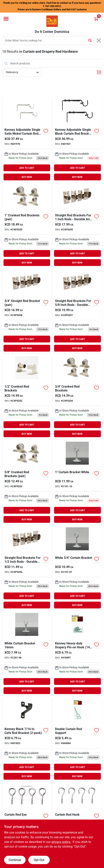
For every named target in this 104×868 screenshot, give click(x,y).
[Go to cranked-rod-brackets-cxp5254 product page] (77, 396)
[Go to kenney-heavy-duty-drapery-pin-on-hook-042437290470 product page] (77, 653)
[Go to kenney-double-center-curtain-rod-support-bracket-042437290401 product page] (77, 739)
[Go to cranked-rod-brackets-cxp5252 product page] (27, 396)
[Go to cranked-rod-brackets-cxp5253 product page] (27, 482)
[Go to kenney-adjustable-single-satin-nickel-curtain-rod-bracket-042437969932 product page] (27, 140)
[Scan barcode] (99, 40)
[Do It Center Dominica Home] (52, 21)
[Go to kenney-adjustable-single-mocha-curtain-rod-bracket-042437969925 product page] (77, 140)
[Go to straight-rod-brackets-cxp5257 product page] (77, 311)
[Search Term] (48, 40)
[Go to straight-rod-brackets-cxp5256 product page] (27, 568)
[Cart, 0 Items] (96, 19)
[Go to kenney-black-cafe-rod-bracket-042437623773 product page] (27, 739)
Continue (15, 860)
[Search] (90, 40)
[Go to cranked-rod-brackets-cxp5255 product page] (27, 225)
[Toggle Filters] (99, 72)
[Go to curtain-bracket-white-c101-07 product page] (77, 568)
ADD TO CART (27, 168)
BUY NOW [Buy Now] (27, 177)
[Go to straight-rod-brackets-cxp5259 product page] (77, 225)
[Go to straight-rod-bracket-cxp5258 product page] (27, 311)
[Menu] (6, 19)
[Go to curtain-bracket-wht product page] (27, 653)
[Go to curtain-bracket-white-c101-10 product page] (77, 482)
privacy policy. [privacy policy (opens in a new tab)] (61, 842)
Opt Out (39, 860)
